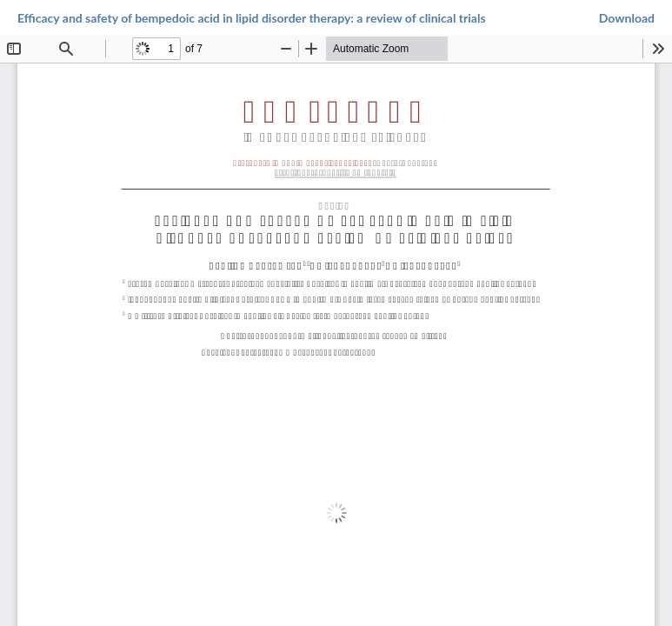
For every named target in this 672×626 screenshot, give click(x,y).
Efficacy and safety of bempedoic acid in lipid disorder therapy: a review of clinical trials (252, 18)
